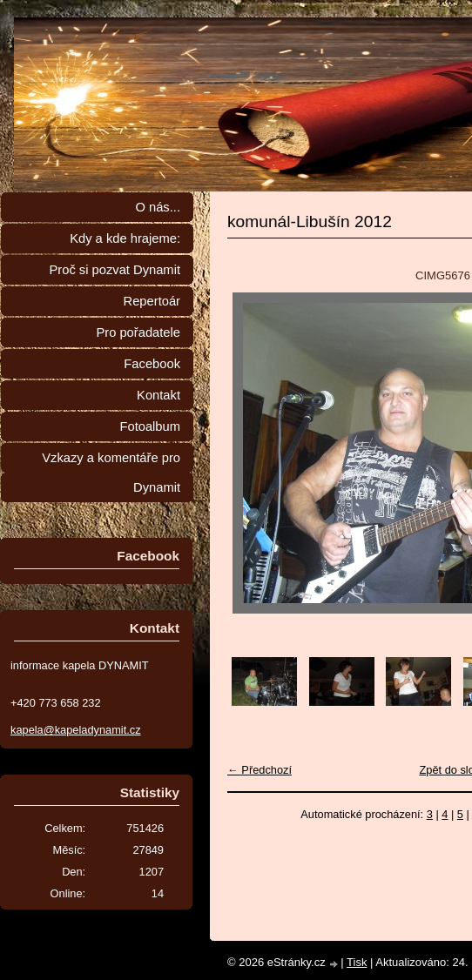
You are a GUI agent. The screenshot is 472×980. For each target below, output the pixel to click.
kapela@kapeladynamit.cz (76, 730)
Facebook (152, 364)
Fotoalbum (150, 426)
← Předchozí (260, 770)
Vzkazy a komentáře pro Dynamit (111, 473)
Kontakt (158, 395)
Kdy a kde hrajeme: (125, 238)
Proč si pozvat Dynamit (115, 270)
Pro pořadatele (138, 332)
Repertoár (152, 301)
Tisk (357, 962)
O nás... (158, 207)
